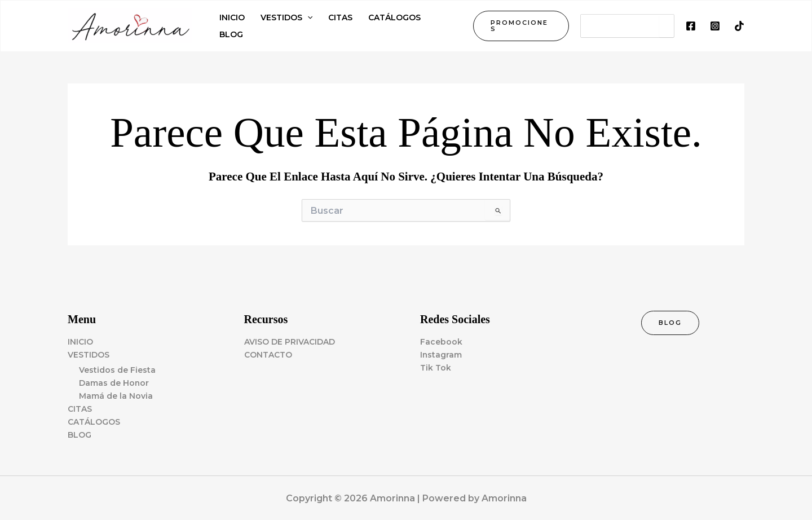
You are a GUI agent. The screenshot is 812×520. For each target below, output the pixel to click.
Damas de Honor (114, 383)
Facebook (441, 342)
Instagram (441, 355)
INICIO (80, 342)
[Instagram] (715, 26)
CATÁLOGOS (94, 422)
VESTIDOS (89, 355)
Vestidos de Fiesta (117, 370)
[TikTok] (739, 26)
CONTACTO (268, 355)
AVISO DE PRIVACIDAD (290, 342)
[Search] (667, 26)
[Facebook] (691, 26)
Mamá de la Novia (116, 396)
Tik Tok (436, 368)
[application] (307, 17)
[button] (521, 26)
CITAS (80, 409)
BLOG (80, 435)
